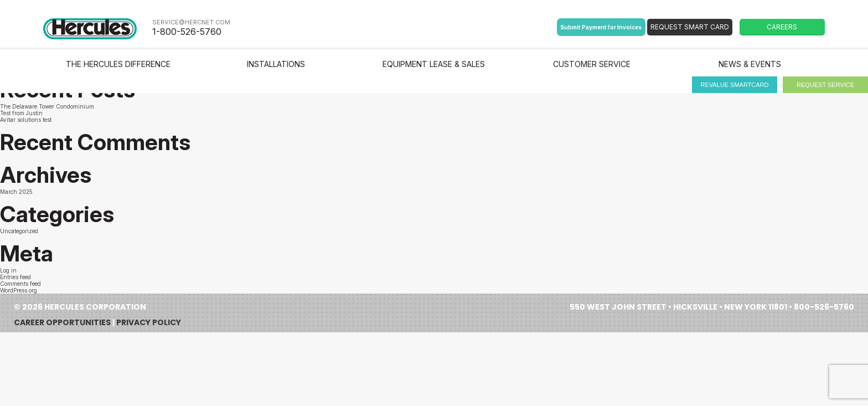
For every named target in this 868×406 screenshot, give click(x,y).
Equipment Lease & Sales (434, 64)
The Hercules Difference (118, 64)
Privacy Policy (149, 322)
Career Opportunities (62, 322)
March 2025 (16, 192)
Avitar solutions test (26, 120)
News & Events (750, 64)
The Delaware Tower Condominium (47, 106)
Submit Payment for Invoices (601, 27)
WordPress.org (19, 290)
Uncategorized (19, 231)
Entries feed (15, 277)
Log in (8, 270)
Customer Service (592, 64)
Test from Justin (21, 113)
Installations (276, 64)
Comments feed (20, 284)
